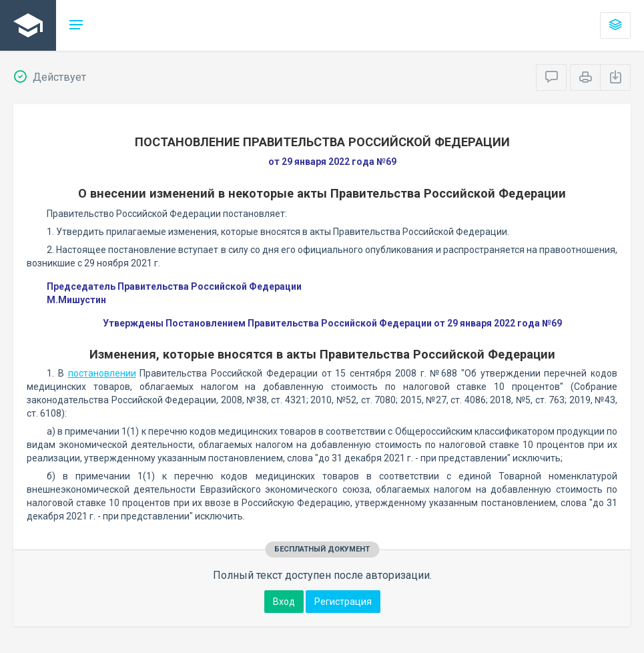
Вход (284, 602)
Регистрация (343, 602)
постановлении (102, 373)
